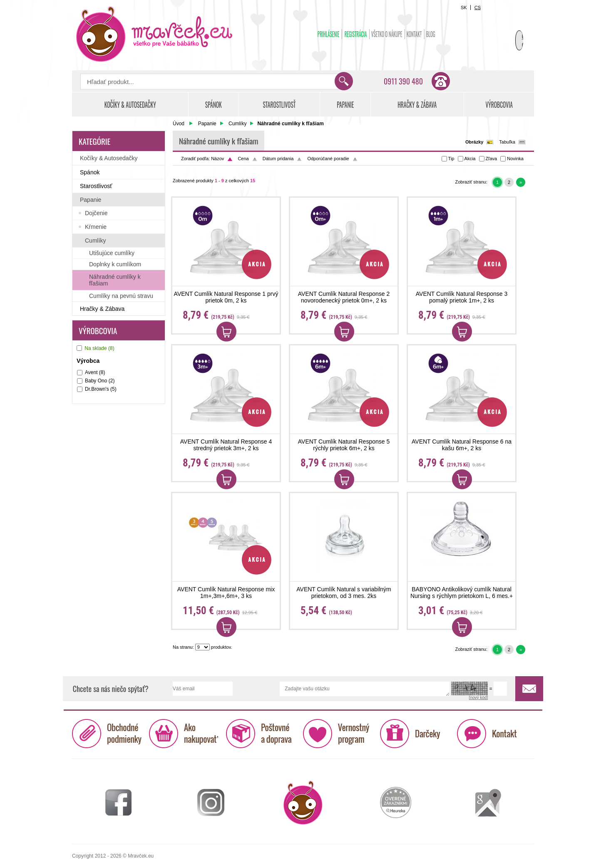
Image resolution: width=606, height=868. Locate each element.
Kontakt (414, 34)
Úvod (179, 124)
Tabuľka (507, 142)
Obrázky (474, 142)
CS (478, 7)
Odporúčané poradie (328, 159)
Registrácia (356, 34)
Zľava (492, 159)
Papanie (207, 124)
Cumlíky (237, 124)
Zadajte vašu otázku (365, 689)
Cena (243, 159)
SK (464, 7)
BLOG (431, 34)
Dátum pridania (278, 159)
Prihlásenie (329, 34)
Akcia (470, 159)
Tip (451, 159)
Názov (217, 159)
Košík (513, 32)
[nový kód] (479, 698)
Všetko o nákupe (387, 34)
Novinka (515, 159)
